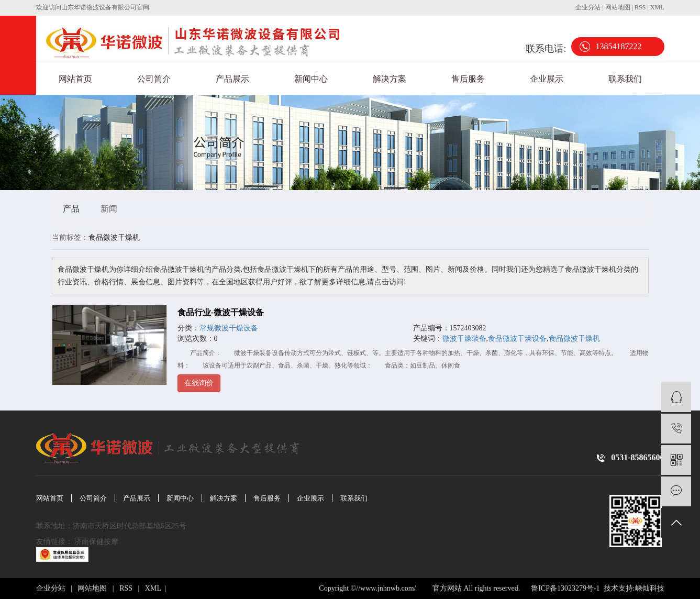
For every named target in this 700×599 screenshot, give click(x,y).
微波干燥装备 (464, 339)
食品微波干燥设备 (517, 339)
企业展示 (547, 79)
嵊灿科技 (650, 588)
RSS (640, 7)
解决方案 (390, 79)
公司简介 (154, 79)
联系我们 (625, 79)
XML (657, 7)
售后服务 (468, 79)
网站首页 (75, 79)
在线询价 (199, 383)
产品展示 (232, 79)
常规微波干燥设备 (229, 328)
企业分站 (588, 7)
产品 (71, 209)
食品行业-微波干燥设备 (221, 312)
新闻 (109, 209)
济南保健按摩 (97, 542)
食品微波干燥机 (574, 339)
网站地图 (619, 7)
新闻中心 (311, 79)
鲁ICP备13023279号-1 (565, 588)
